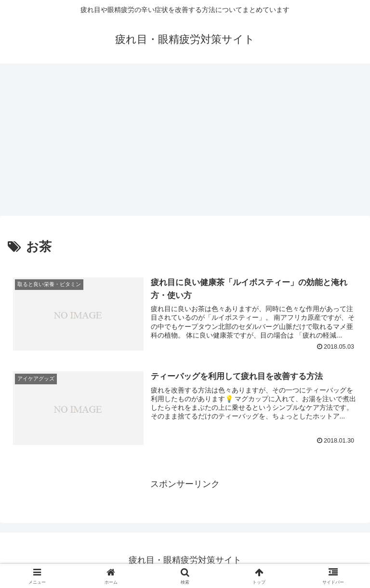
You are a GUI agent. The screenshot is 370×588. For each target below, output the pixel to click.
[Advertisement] (185, 143)
